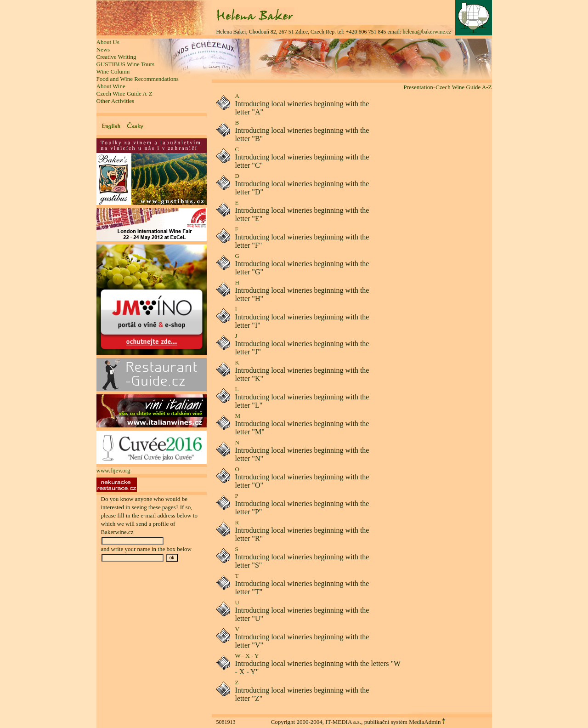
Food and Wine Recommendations (138, 79)
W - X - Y (247, 656)
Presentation (418, 87)
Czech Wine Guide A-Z (124, 94)
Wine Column (113, 71)
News (103, 49)
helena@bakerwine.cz (427, 32)
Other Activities (116, 101)
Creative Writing (116, 57)
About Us (108, 42)
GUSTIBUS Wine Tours (126, 64)
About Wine (111, 86)
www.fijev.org (113, 470)
